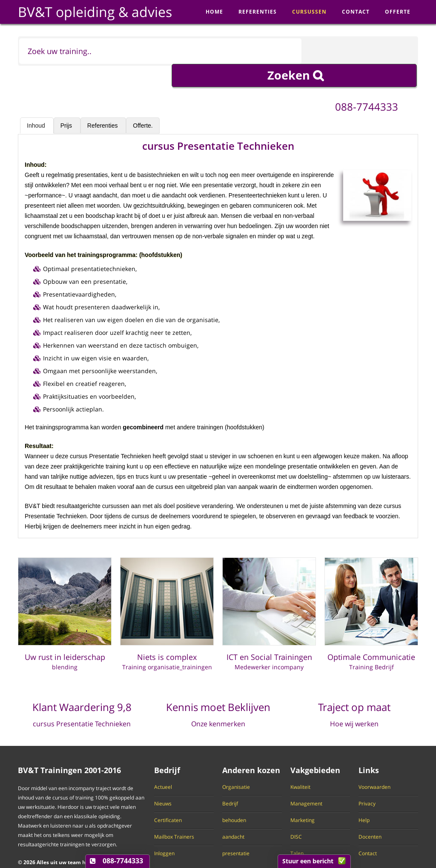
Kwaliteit (300, 764)
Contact (368, 830)
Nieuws (163, 780)
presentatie (236, 830)
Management (306, 780)
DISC (296, 814)
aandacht (233, 814)
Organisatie (236, 764)
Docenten (370, 814)
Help (364, 797)
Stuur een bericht (308, 861)
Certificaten (168, 797)
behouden (234, 797)
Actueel (163, 764)
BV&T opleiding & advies (95, 12)
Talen (297, 830)
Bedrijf (230, 780)
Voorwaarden (374, 764)
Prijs (67, 102)
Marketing (303, 797)
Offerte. (143, 102)
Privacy (367, 780)
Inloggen (164, 830)
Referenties (103, 102)
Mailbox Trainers (174, 814)
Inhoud (37, 102)
